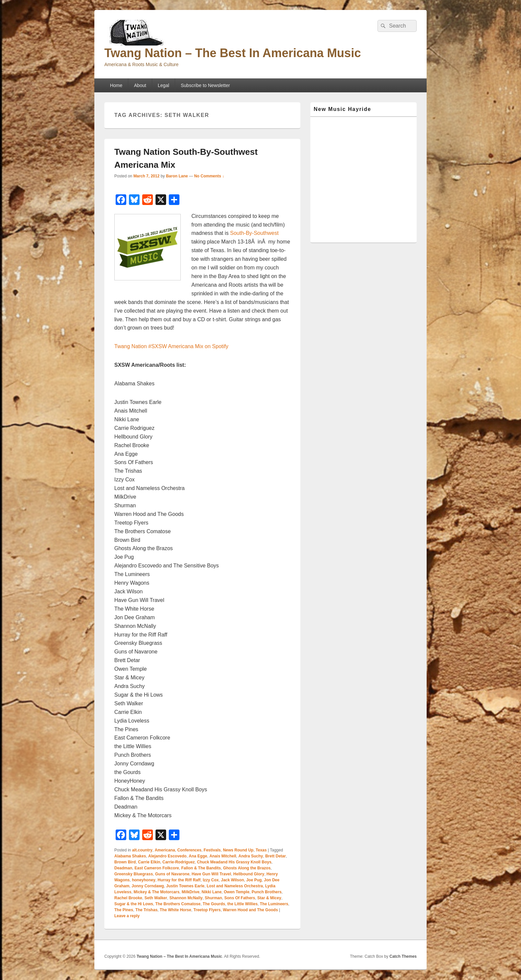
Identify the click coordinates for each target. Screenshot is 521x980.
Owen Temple (237, 892)
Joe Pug (254, 880)
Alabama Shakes (130, 856)
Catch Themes (403, 956)
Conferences (189, 850)
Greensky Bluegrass (134, 874)
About (140, 85)
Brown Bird (125, 862)
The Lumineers (274, 904)
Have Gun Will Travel (211, 874)
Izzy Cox (211, 880)
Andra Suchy (251, 856)
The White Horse (176, 910)
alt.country (142, 850)
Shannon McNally (186, 898)
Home (116, 85)
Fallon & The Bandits (201, 868)
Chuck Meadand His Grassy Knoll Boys (234, 862)
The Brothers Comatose (178, 904)
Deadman (123, 868)
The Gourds (214, 904)
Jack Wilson (232, 880)
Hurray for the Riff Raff (179, 880)
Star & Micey (269, 898)
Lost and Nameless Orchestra (235, 886)
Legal (163, 85)
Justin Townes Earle (185, 886)
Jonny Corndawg (148, 886)
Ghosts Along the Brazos (247, 868)
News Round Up (238, 850)
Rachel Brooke (128, 898)
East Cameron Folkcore (157, 868)
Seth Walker (156, 898)
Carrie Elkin (149, 862)
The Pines (124, 910)
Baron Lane (177, 176)
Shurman (213, 898)
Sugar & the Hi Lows (134, 904)
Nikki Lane (212, 892)
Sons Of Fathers (240, 898)
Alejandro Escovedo (167, 856)
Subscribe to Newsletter (205, 85)
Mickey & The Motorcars (156, 892)
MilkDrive (191, 892)
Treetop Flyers (207, 910)
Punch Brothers (266, 892)
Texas (261, 850)
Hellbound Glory (249, 874)
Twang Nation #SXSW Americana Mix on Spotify (171, 346)
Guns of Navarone (172, 874)
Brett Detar (275, 856)
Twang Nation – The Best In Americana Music (233, 53)
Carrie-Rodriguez (179, 862)
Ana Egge (198, 856)
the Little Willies (242, 904)
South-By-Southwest (255, 233)
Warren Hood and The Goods (251, 910)
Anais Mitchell (223, 856)
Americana (165, 850)
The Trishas (146, 910)
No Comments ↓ (209, 176)
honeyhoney (144, 880)
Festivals (212, 850)
